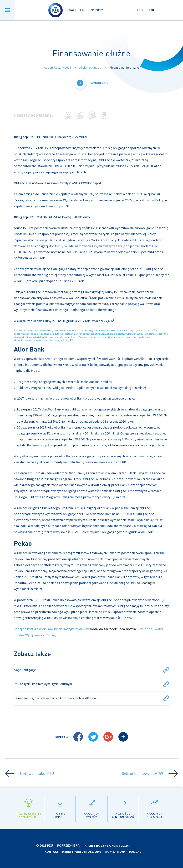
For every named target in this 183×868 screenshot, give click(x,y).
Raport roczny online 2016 (115, 846)
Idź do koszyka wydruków (74, 628)
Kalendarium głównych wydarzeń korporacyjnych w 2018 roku (92, 698)
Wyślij (30, 634)
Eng (140, 10)
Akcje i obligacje (91, 68)
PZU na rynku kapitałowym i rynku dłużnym (92, 684)
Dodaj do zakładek (106, 628)
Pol (152, 10)
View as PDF (43, 634)
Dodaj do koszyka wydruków (34, 628)
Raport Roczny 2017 (57, 68)
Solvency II (51, 160)
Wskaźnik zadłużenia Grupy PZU (36, 320)
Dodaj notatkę (130, 628)
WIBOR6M (55, 166)
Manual (135, 852)
